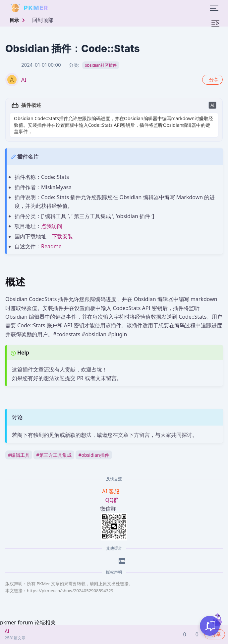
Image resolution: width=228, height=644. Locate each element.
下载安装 (62, 230)
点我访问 (52, 220)
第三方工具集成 (54, 448)
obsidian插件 (94, 448)
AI (24, 80)
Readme (51, 240)
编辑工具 (19, 448)
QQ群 (112, 493)
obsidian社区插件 (101, 65)
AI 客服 (111, 485)
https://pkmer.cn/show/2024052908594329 (70, 584)
